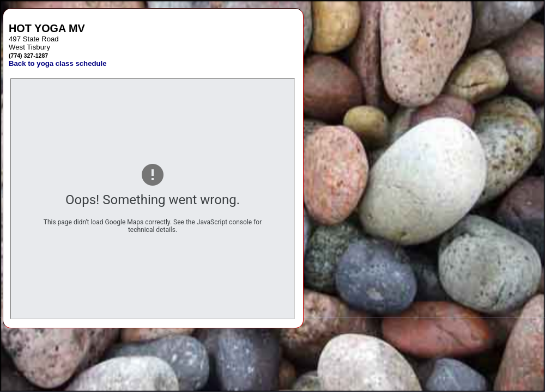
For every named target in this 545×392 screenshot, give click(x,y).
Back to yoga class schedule (58, 63)
